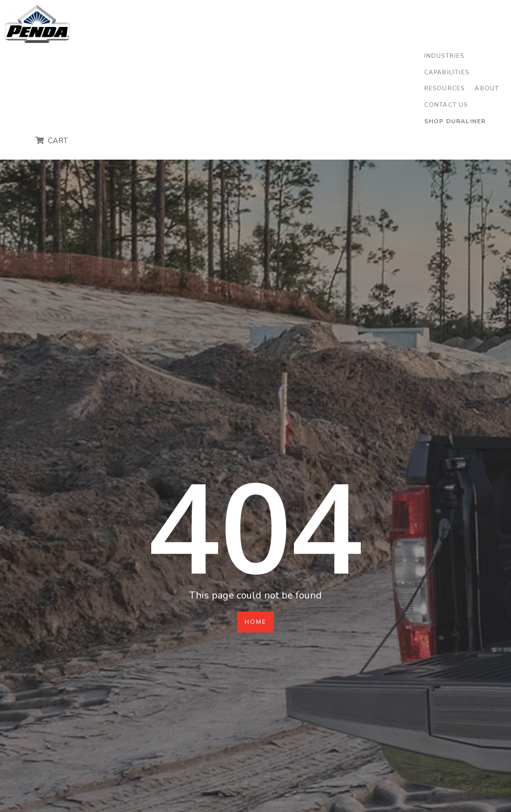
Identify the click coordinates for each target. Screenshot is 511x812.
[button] (444, 56)
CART (57, 141)
